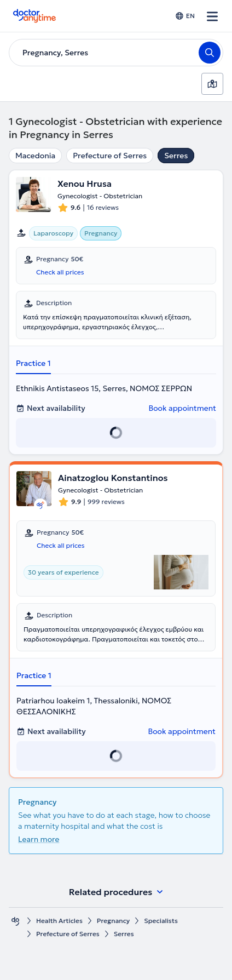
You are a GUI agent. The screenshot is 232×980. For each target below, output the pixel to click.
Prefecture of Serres (110, 156)
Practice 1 (33, 363)
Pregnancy (113, 921)
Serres (176, 156)
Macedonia (35, 156)
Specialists (161, 921)
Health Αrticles (59, 921)
